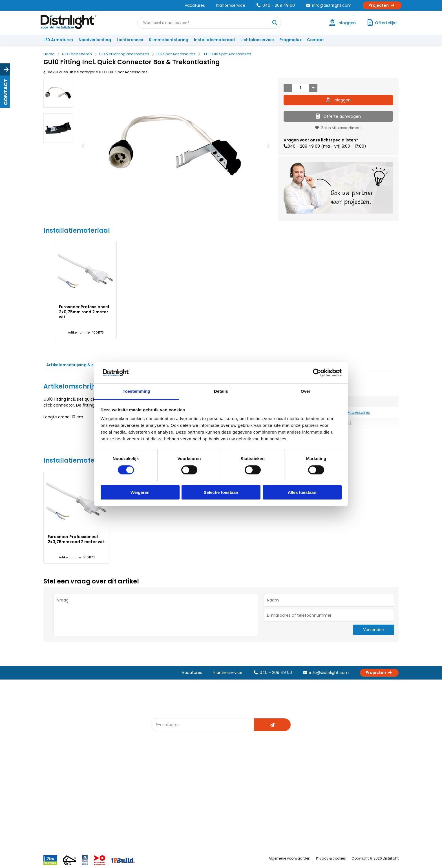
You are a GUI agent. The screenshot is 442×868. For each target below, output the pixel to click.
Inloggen (338, 100)
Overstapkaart (168, 812)
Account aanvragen (65, 774)
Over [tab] (306, 391)
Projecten (382, 5)
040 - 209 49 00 (276, 5)
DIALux (160, 784)
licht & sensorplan (225, 793)
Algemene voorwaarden (289, 858)
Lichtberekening (223, 784)
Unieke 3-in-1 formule (120, 784)
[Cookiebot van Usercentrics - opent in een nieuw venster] (317, 373)
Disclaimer (110, 812)
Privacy (107, 821)
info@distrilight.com (329, 5)
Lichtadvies (219, 774)
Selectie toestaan (221, 492)
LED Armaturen (58, 40)
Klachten (54, 784)
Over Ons (109, 774)
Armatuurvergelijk (225, 802)
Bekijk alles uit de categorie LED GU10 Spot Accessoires (95, 72)
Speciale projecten (226, 812)
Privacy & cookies (331, 858)
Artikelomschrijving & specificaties (82, 365)
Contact (315, 40)
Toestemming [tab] (136, 391)
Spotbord (163, 821)
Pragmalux (290, 40)
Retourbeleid (58, 827)
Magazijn (271, 793)
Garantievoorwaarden (67, 793)
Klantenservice (231, 5)
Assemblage (275, 774)
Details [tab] (221, 391)
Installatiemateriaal (214, 40)
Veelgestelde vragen (120, 830)
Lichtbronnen (130, 40)
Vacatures (195, 5)
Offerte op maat (169, 793)
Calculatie (272, 784)
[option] (58, 93)
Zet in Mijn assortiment (338, 128)
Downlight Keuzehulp (174, 830)
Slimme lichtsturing (169, 40)
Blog (159, 774)
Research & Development (286, 812)
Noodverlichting (95, 40)
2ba (158, 839)
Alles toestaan (302, 492)
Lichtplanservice (257, 40)
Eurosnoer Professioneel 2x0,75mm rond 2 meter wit (84, 312)
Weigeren (140, 492)
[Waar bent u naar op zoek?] (275, 23)
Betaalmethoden (62, 802)
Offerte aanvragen (338, 116)
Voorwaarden (113, 802)
